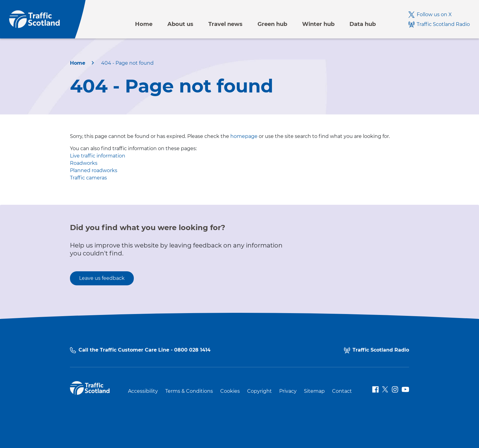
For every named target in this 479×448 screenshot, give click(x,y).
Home (144, 24)
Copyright (260, 391)
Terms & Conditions (189, 391)
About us (180, 24)
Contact (342, 391)
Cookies (230, 391)
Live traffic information (98, 156)
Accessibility (143, 391)
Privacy (288, 391)
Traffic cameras (88, 178)
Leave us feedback (102, 278)
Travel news (225, 24)
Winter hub (318, 24)
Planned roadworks (94, 170)
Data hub (363, 24)
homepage (244, 136)
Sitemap (314, 391)
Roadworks (84, 163)
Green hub (272, 24)
